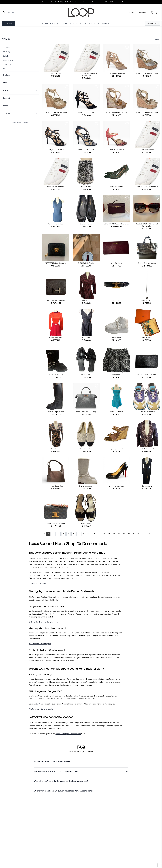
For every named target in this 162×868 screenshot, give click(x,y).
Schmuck (7, 65)
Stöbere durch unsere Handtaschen (43, 622)
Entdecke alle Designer (38, 583)
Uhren (6, 69)
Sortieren (156, 39)
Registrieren (143, 12)
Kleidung (7, 52)
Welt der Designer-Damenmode (68, 734)
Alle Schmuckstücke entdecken (42, 709)
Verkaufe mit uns (153, 24)
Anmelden (130, 12)
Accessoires (8, 60)
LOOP (39, 704)
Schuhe (6, 56)
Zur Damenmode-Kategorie (40, 644)
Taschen (7, 48)
